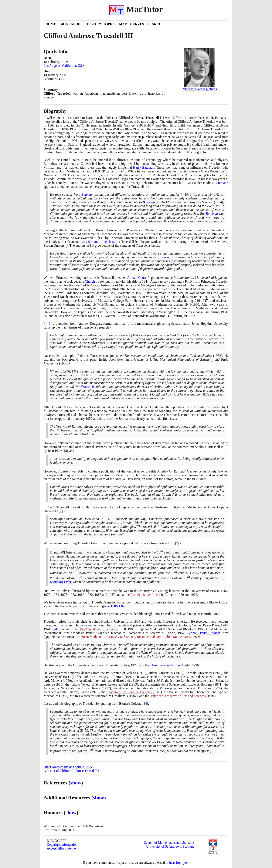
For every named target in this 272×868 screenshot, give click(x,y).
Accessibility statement (63, 848)
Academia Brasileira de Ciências (129, 692)
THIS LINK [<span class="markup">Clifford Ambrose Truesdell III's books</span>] (119, 606)
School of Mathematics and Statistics (169, 843)
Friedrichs (88, 387)
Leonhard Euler (60, 582)
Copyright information (62, 845)
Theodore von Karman (165, 665)
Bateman (220, 183)
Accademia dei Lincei (145, 595)
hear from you (179, 863)
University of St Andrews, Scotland (170, 846)
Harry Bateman (144, 167)
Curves (137, 24)
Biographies (72, 24)
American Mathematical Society (97, 637)
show (76, 783)
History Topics (101, 24)
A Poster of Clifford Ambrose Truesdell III (73, 771)
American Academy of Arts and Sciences (178, 696)
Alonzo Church (138, 278)
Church (90, 281)
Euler (56, 629)
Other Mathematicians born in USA (68, 767)
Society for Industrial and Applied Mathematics (158, 637)
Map (123, 24)
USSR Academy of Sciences (98, 629)
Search (155, 24)
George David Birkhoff (203, 633)
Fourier (166, 257)
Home (51, 24)
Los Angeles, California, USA (64, 66)
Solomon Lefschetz (101, 242)
